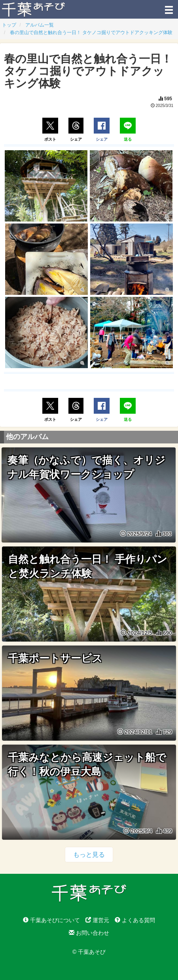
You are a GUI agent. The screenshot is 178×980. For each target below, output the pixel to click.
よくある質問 (135, 920)
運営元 (97, 920)
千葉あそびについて (51, 920)
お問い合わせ (89, 933)
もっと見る (89, 855)
